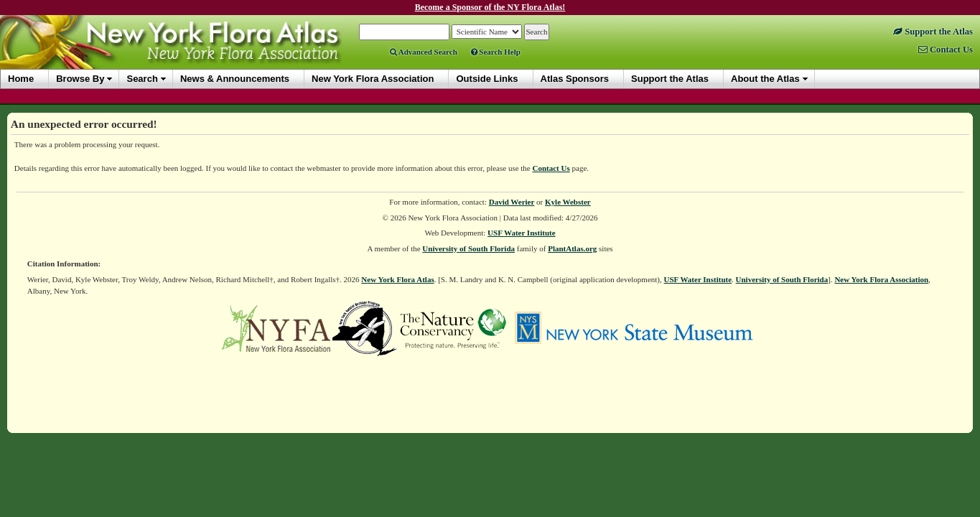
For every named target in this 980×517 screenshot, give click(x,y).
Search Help (496, 52)
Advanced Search (424, 52)
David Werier (512, 202)
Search (142, 79)
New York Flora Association (881, 279)
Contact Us (551, 168)
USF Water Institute (522, 233)
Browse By (80, 79)
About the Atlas (765, 79)
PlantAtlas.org (572, 248)
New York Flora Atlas (397, 279)
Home (21, 79)
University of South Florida (468, 248)
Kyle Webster (568, 202)
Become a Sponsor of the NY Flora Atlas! (490, 7)
